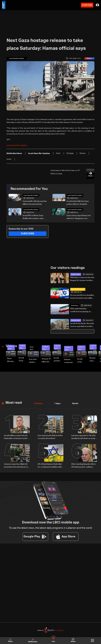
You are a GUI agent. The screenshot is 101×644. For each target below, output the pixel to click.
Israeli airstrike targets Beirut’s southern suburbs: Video (58, 360)
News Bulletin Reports (78, 289)
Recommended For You (29, 189)
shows (73, 640)
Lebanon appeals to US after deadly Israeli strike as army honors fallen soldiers (84, 437)
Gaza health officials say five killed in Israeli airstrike (35, 203)
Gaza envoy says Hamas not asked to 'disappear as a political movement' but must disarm (79, 217)
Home (11, 640)
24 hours (38, 403)
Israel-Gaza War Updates (31, 195)
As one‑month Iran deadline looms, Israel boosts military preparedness (82, 297)
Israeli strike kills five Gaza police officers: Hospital (78, 203)
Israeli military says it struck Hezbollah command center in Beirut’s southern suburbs (17, 437)
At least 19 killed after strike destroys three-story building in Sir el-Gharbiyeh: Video (46, 360)
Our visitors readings (68, 268)
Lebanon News (76, 274)
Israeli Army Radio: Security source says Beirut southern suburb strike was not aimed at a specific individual (82, 325)
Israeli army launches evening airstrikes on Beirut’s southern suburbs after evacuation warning (82, 361)
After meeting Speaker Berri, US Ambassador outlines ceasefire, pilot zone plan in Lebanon (84, 466)
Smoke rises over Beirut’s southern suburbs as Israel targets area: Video (93, 360)
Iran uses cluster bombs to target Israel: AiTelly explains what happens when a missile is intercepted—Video (34, 361)
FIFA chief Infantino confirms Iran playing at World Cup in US (80, 310)
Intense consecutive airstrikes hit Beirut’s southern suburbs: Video (69, 361)
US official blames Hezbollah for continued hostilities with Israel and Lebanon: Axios (50, 466)
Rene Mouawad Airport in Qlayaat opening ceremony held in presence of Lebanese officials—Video (12, 360)
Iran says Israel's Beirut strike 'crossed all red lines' (50, 437)
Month (74, 403)
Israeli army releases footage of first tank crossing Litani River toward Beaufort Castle (22, 360)
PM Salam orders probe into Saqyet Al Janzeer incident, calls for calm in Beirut (82, 279)
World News (75, 305)
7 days (57, 403)
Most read (14, 403)
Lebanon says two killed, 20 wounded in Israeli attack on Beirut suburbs (16, 466)
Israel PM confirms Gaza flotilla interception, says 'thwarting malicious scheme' (35, 217)
